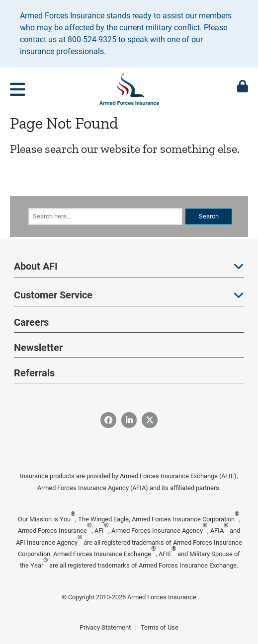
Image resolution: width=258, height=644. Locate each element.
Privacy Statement (105, 627)
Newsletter (38, 348)
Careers (31, 322)
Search (209, 216)
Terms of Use (160, 627)
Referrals (34, 373)
